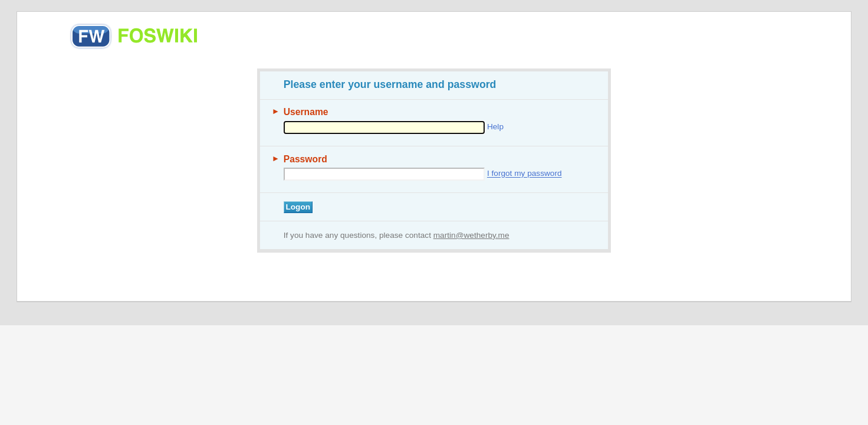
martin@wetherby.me (471, 235)
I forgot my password (525, 174)
